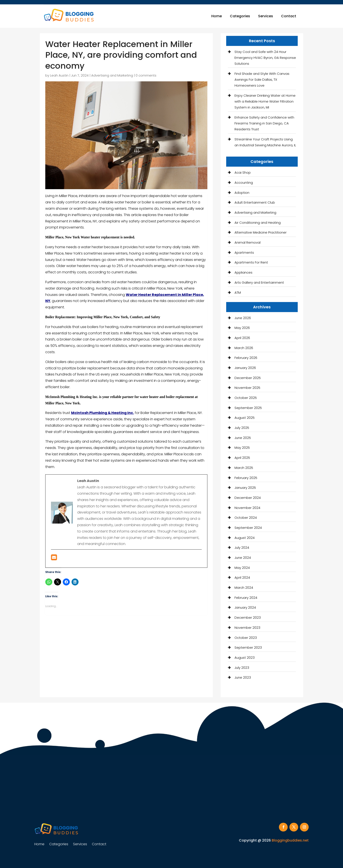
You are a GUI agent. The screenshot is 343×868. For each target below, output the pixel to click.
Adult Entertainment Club (255, 202)
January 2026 (245, 368)
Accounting (244, 183)
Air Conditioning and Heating (258, 223)
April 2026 (242, 338)
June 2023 (243, 677)
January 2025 (245, 488)
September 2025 (248, 408)
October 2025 (246, 398)
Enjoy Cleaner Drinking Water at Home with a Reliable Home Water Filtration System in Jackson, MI (265, 101)
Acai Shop (243, 172)
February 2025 (246, 478)
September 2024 (248, 528)
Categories (240, 16)
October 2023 (246, 638)
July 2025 (242, 428)
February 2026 (246, 358)
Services (266, 16)
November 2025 (247, 388)
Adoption (242, 193)
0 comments (146, 75)
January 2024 (245, 607)
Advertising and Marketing (112, 75)
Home (217, 16)
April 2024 (242, 577)
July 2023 (242, 668)
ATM (238, 293)
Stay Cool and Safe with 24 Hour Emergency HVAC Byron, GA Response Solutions (265, 58)
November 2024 (247, 508)
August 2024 (245, 538)
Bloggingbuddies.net (290, 840)
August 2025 (245, 418)
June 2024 (243, 558)
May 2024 (242, 568)
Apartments (244, 252)
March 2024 (244, 588)
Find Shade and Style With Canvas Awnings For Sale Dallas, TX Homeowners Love (262, 79)
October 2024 (246, 518)
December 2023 (248, 617)
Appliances (243, 272)
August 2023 (245, 658)
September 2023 (248, 647)
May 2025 (242, 448)
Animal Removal (248, 242)
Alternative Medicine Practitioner (261, 232)
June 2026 (243, 318)
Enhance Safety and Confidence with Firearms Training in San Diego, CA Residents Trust (264, 123)
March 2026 (244, 348)
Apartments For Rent (251, 262)
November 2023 (247, 628)
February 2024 (246, 598)
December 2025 (248, 378)
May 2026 (242, 328)
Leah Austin (59, 75)
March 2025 (244, 468)
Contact (289, 16)
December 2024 (248, 498)
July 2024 (242, 548)
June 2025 (243, 438)
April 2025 (242, 458)
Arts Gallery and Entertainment (259, 282)
